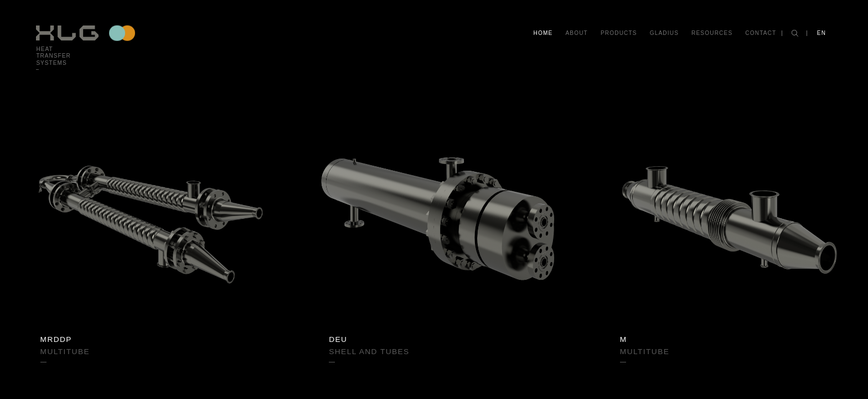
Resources (712, 33)
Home (543, 33)
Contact (761, 33)
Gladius (664, 33)
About (576, 33)
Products (619, 33)
